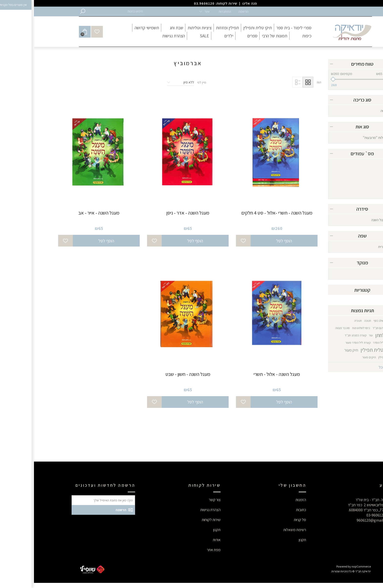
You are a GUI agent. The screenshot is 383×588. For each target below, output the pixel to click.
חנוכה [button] (334, 321)
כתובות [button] (267, 510)
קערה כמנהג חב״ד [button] (322, 335)
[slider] (328, 79)
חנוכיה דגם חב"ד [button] (348, 328)
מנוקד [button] (328, 263)
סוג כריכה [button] (328, 100)
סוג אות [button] (328, 127)
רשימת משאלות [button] (261, 530)
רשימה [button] (264, 82)
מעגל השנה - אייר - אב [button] (65, 213)
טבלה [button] (274, 82)
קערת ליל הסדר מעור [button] (324, 343)
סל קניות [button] (266, 520)
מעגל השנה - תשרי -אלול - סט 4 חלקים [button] (243, 213)
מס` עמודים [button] (328, 154)
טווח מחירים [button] (328, 64)
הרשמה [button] (209, 11)
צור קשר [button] (181, 500)
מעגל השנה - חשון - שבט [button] (154, 374)
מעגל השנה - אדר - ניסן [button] (154, 213)
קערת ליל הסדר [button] (348, 343)
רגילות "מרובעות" (341, 138)
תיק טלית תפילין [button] (342, 350)
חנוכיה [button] (324, 321)
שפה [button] (328, 236)
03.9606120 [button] (170, 3)
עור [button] (337, 335)
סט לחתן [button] (349, 335)
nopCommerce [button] (327, 566)
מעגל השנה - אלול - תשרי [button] (243, 374)
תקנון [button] (268, 540)
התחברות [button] (191, 11)
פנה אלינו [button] (216, 3)
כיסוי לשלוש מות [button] (327, 328)
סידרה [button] (328, 209)
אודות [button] (183, 540)
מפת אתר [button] (180, 550)
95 (351, 193)
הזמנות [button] (267, 500)
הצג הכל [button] (351, 367)
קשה (350, 111)
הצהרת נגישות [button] (176, 510)
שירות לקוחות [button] (177, 520)
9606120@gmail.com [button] (340, 520)
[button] (82, 11)
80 (351, 164)
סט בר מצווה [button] (309, 328)
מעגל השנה (345, 220)
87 (351, 174)
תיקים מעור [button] (335, 357)
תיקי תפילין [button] (351, 357)
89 (351, 183)
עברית (348, 247)
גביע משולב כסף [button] (349, 321)
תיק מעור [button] (317, 350)
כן (351, 273)
